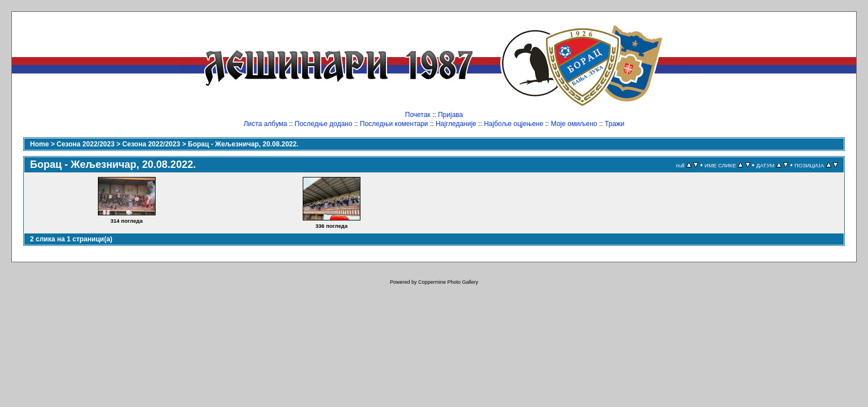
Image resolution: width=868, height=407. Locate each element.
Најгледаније (456, 124)
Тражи (615, 124)
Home (39, 144)
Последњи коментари (394, 124)
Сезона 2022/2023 (85, 144)
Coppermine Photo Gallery (448, 282)
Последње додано (324, 124)
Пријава (450, 115)
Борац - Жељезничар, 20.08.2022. (243, 144)
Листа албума (265, 124)
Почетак (418, 115)
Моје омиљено (574, 124)
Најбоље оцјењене (514, 124)
